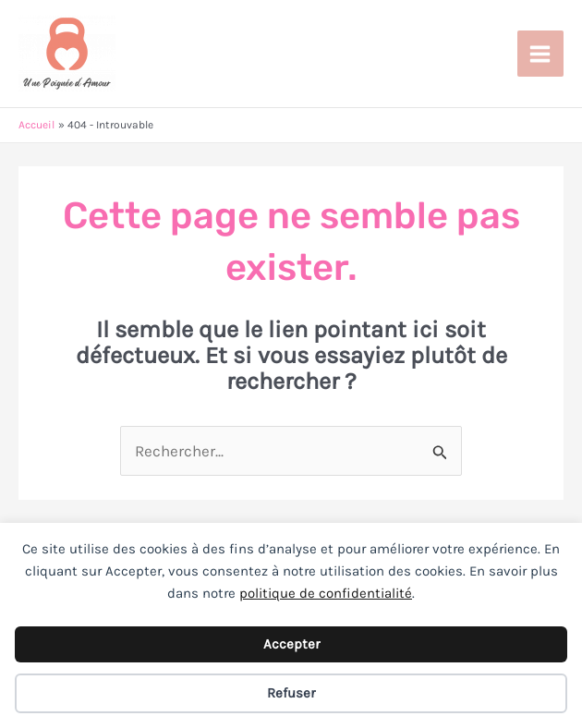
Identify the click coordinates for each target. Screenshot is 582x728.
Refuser (291, 693)
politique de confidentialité (326, 593)
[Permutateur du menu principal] (541, 54)
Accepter (291, 644)
